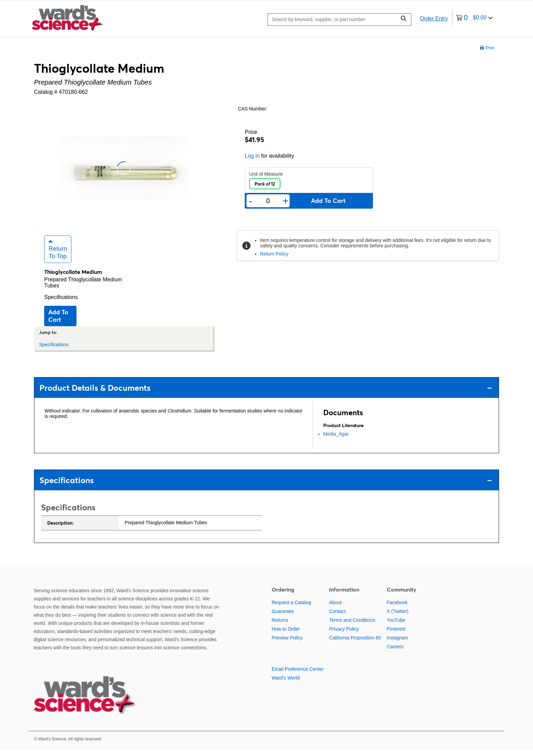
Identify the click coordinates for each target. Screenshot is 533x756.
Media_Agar (336, 440)
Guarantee (283, 618)
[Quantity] (268, 201)
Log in (252, 156)
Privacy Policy (344, 635)
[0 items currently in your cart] (474, 19)
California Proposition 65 (355, 644)
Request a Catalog (291, 609)
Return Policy (274, 254)
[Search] (334, 20)
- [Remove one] (251, 201)
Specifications (61, 304)
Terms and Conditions (352, 627)
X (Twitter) (398, 618)
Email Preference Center (298, 675)
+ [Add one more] (286, 201)
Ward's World (286, 684)
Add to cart (58, 322)
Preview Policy (287, 644)
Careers (395, 653)
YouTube (396, 627)
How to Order (286, 635)
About (335, 609)
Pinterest (396, 635)
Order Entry (434, 19)
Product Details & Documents (266, 394)
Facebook (397, 609)
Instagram (397, 644)
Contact (337, 618)
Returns (280, 627)
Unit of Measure (266, 174)
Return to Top (58, 256)
